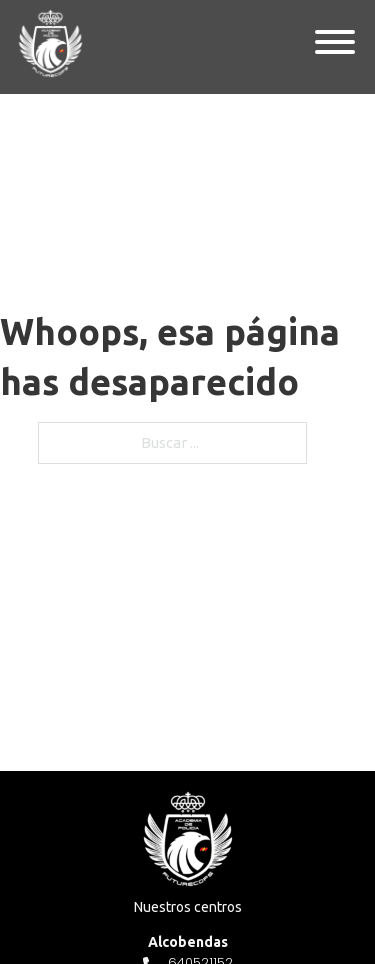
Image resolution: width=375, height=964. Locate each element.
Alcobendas (188, 942)
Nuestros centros (188, 907)
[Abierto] (335, 43)
